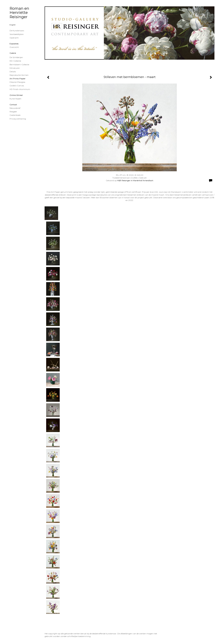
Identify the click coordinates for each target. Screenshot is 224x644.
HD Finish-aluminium (20, 89)
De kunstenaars (17, 31)
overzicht (14, 47)
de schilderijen (16, 57)
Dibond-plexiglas (17, 82)
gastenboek (15, 115)
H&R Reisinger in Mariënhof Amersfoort (135, 180)
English (13, 25)
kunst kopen (15, 99)
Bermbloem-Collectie (19, 65)
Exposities (14, 44)
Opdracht (14, 38)
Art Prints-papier (18, 79)
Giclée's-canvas (17, 86)
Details (13, 72)
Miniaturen (15, 68)
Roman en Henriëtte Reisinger (19, 13)
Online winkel (16, 95)
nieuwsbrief (15, 108)
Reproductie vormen (19, 75)
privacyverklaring (18, 119)
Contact (13, 105)
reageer (13, 112)
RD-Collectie (15, 61)
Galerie (13, 53)
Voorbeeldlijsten (17, 34)
